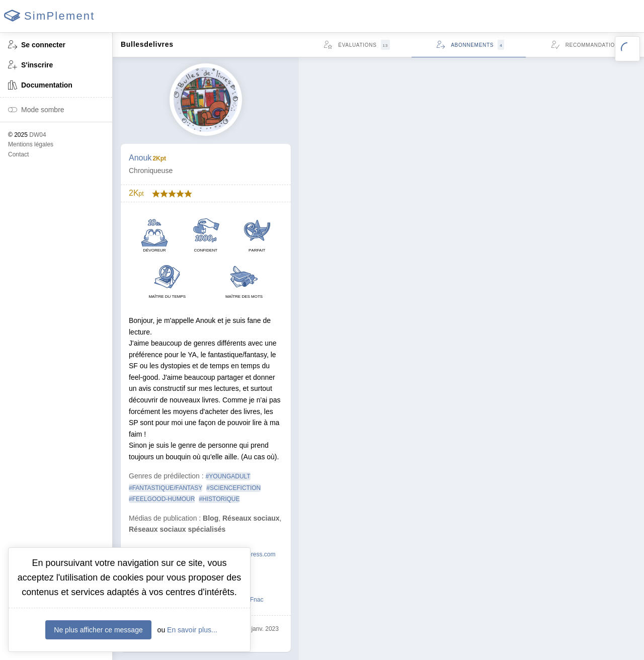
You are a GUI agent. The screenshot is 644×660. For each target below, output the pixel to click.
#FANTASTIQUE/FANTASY (166, 488)
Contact (18, 154)
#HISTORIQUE (219, 499)
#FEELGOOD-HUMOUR (162, 499)
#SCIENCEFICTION (233, 488)
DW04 (37, 135)
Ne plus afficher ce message (98, 630)
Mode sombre (36, 110)
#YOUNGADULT (228, 476)
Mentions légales (31, 144)
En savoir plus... (192, 630)
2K (136, 193)
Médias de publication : (165, 518)
